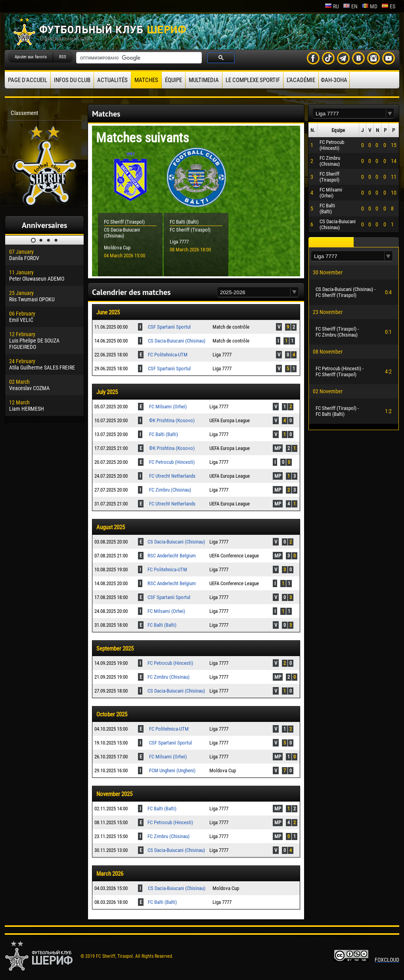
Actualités (112, 80)
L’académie (301, 80)
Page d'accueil (28, 80)
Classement (24, 113)
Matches (146, 80)
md (370, 6)
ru (332, 6)
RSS (63, 57)
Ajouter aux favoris (31, 57)
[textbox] (254, 292)
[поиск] (138, 58)
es (388, 6)
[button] (295, 292)
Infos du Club (72, 80)
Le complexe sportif (253, 80)
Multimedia (204, 80)
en (350, 6)
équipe (173, 80)
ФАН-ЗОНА (334, 80)
